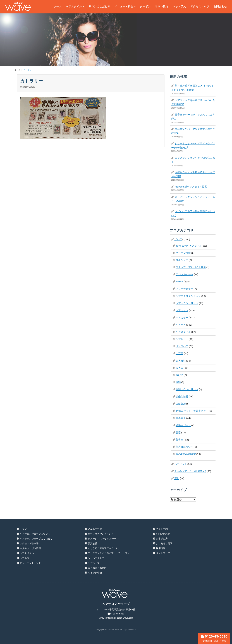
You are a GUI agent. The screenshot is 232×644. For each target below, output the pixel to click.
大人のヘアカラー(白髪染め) (190, 471)
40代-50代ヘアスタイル (189, 246)
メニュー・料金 (124, 7)
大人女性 (181, 361)
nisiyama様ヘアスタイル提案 (191, 187)
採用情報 (161, 548)
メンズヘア (182, 346)
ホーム (58, 7)
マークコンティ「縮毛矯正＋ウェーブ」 (109, 553)
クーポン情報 (183, 253)
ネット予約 (179, 7)
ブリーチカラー (185, 289)
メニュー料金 (95, 529)
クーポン (145, 7)
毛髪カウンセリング (187, 389)
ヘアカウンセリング (187, 303)
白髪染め (181, 404)
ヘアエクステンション (188, 296)
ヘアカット (182, 310)
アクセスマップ (200, 7)
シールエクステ (96, 558)
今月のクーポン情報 (30, 548)
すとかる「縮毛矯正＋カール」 (104, 548)
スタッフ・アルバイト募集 (191, 267)
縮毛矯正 (181, 418)
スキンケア (182, 260)
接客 (178, 382)
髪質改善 (93, 543)
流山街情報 (182, 397)
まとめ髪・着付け (97, 568)
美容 (178, 432)
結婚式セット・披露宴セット (192, 411)
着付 (177, 478)
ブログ (178, 239)
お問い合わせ (163, 534)
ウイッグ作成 (95, 573)
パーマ (180, 282)
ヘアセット (182, 339)
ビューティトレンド (30, 563)
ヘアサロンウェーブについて (35, 534)
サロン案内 (162, 7)
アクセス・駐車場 (29, 543)
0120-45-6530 (214, 638)
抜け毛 (180, 375)
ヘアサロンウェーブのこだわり (36, 539)
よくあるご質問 (164, 543)
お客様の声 (162, 539)
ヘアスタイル (74, 7)
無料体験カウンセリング (101, 534)
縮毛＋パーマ (183, 425)
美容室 (180, 440)
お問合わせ (220, 7)
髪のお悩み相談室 (186, 454)
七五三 (180, 353)
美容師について (185, 447)
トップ (23, 529)
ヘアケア (181, 325)
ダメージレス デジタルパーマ (103, 539)
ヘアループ (94, 563)
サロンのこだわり (99, 7)
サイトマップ (163, 553)
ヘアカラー (182, 318)
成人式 (180, 368)
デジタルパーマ (185, 274)
